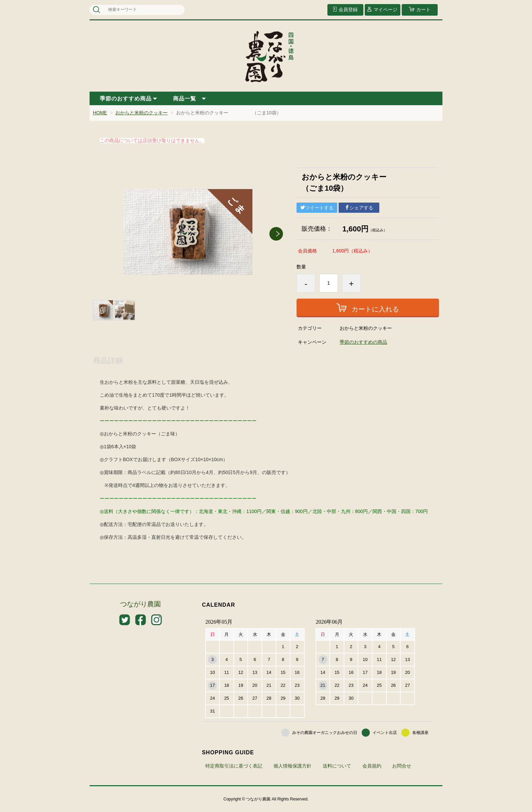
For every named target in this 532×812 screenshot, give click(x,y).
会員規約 (372, 766)
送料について (337, 766)
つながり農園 (140, 604)
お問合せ (402, 766)
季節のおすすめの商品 (363, 342)
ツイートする (317, 207)
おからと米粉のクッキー (142, 113)
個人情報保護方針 (292, 766)
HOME (100, 113)
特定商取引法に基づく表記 (234, 766)
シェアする (359, 207)
